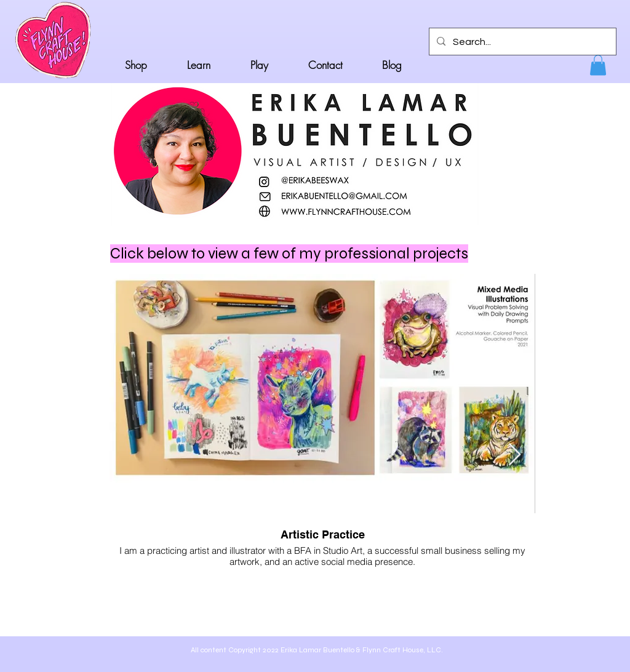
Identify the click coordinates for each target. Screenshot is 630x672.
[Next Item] (515, 455)
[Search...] (521, 42)
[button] (598, 65)
